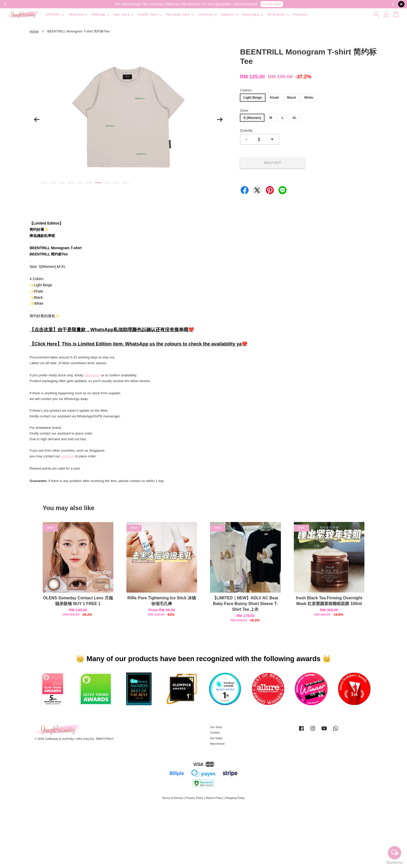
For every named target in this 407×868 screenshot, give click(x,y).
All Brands (278, 14)
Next (220, 119)
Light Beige (253, 97)
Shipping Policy (235, 798)
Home (34, 31)
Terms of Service (173, 798)
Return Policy (214, 798)
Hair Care (124, 14)
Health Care (150, 14)
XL (294, 118)
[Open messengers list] (395, 853)
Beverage (253, 14)
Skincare (78, 14)
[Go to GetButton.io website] (395, 863)
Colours (246, 90)
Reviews (300, 14)
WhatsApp (92, 375)
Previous (37, 119)
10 (126, 183)
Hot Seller (216, 738)
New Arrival (217, 744)
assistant (68, 456)
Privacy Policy (195, 798)
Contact (215, 733)
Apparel (230, 14)
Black (292, 97)
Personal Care (180, 14)
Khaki (274, 97)
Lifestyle (208, 14)
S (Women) (252, 118)
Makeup (101, 14)
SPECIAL (55, 14)
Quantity (246, 130)
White (309, 97)
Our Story (216, 727)
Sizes (244, 110)
